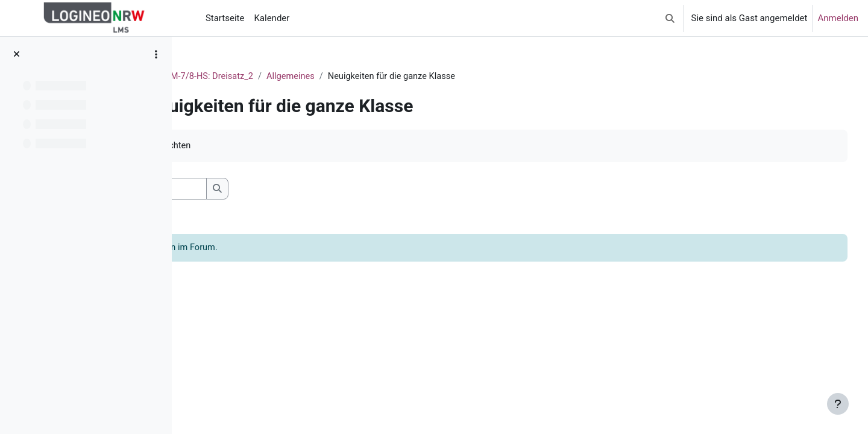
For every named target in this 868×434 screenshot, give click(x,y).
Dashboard (266, 77)
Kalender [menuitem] (272, 18)
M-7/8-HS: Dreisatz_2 (343, 77)
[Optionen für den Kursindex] (156, 54)
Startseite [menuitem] (225, 18)
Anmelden (838, 18)
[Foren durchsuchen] (281, 190)
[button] (670, 18)
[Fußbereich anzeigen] (838, 404)
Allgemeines (424, 77)
